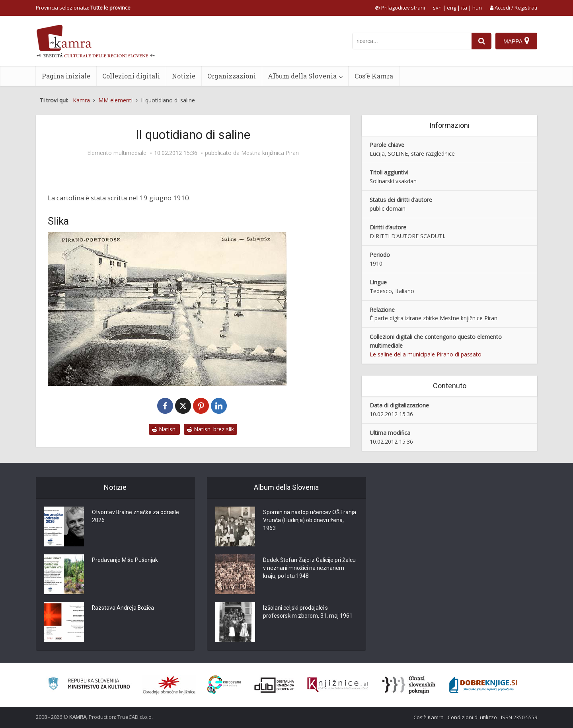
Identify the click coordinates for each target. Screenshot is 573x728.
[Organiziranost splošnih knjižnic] (169, 685)
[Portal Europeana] (224, 685)
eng (451, 8)
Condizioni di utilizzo (472, 717)
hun (477, 8)
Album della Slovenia (302, 76)
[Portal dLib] (275, 685)
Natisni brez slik (210, 429)
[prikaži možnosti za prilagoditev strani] (400, 8)
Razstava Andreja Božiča (123, 608)
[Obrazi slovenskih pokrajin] (409, 685)
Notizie (184, 76)
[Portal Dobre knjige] (483, 685)
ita (464, 8)
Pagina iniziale (66, 76)
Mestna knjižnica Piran (270, 153)
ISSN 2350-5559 (519, 717)
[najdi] (481, 41)
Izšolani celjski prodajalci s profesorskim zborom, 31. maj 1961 (308, 612)
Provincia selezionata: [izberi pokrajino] (83, 8)
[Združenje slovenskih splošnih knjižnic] (338, 685)
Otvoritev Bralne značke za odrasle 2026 (136, 517)
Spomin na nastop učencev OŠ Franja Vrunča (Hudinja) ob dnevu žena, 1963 (310, 521)
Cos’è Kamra (374, 76)
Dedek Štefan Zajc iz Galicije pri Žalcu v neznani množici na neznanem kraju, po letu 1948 (309, 568)
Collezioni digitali (131, 76)
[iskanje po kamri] (412, 41)
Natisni (164, 429)
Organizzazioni (232, 76)
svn (437, 8)
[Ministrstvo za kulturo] (89, 685)
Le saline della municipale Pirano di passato (426, 354)
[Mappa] (516, 41)
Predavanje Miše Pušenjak (125, 560)
